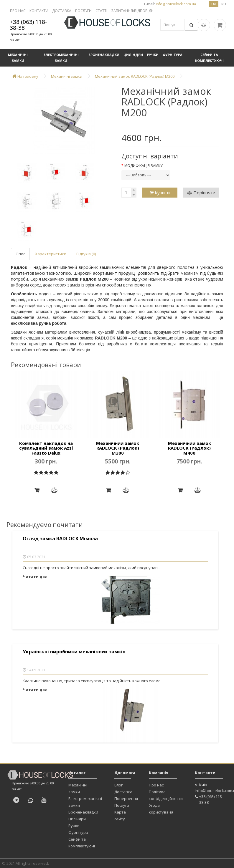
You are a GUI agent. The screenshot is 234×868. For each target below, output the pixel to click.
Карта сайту (120, 815)
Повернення (126, 799)
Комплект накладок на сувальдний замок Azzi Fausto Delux (46, 448)
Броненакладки (104, 55)
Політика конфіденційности (166, 795)
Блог (118, 785)
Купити (160, 193)
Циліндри (133, 55)
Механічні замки (18, 58)
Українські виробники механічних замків (74, 652)
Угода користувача (161, 809)
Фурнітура (173, 55)
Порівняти (201, 193)
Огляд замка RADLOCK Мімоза (60, 539)
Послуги (122, 805)
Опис (20, 254)
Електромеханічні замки (61, 58)
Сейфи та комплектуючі (209, 58)
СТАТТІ (101, 11)
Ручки (153, 55)
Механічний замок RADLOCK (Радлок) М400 (189, 448)
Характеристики (51, 254)
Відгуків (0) (86, 254)
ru (224, 4)
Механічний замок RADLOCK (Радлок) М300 (118, 448)
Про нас (156, 785)
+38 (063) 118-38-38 (28, 25)
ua (214, 4)
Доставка (123, 792)
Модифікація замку (143, 166)
